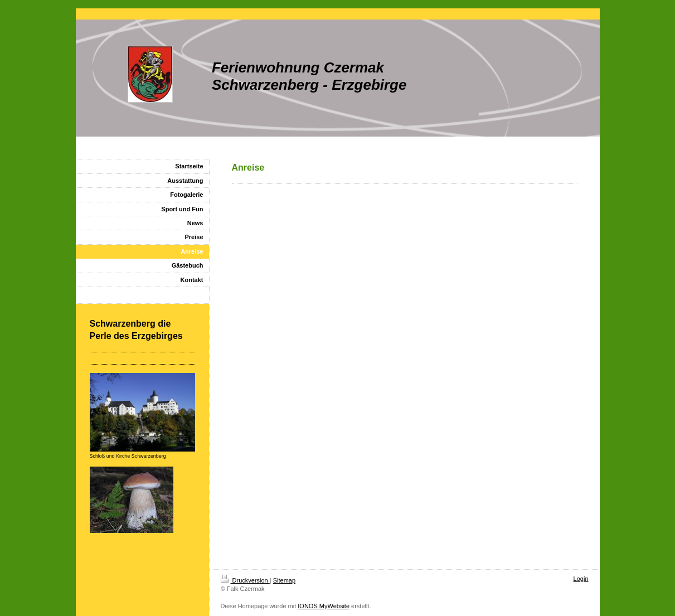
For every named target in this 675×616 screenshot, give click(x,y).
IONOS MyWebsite (324, 606)
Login (581, 579)
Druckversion (245, 580)
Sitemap (284, 580)
